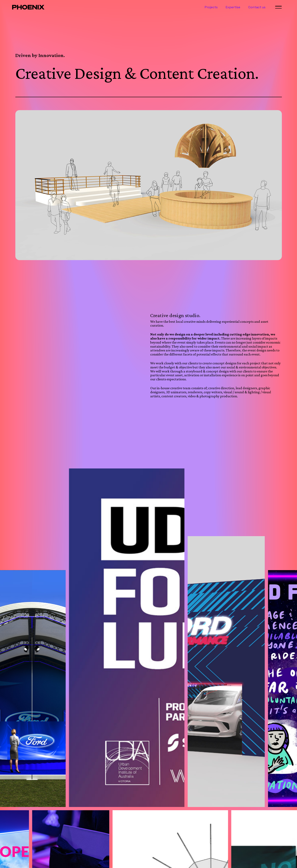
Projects (211, 7)
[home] (28, 7)
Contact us (257, 7)
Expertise (233, 7)
